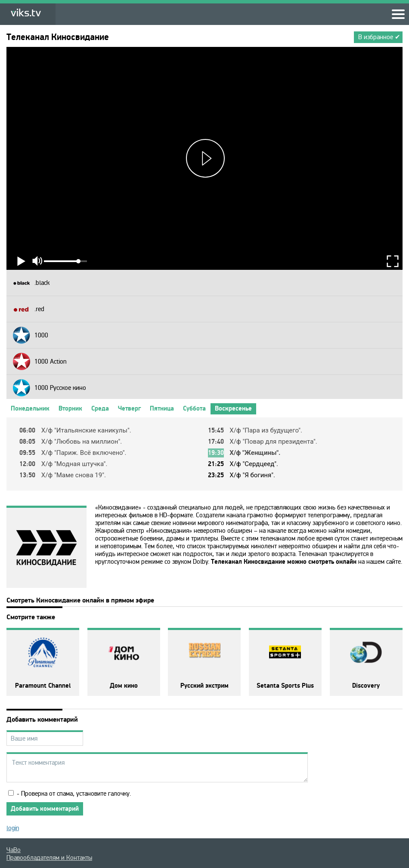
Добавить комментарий (45, 809)
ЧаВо (14, 850)
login (13, 828)
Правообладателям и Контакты (49, 858)
